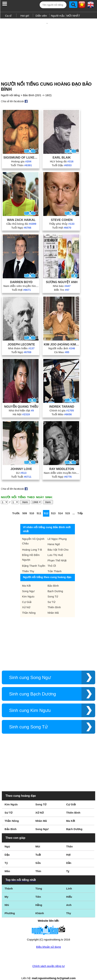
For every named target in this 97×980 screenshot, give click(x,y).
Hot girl (25, 16)
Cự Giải (27, 596)
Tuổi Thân (21, 159)
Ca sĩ (8, 16)
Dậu (7, 848)
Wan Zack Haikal (21, 213)
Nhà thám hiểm (21, 342)
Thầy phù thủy (62, 217)
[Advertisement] (48, 45)
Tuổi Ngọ (21, 221)
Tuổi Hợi (62, 221)
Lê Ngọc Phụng (57, 532)
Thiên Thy (28, 565)
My (6, 890)
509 (25, 507)
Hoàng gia (21, 155)
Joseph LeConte (21, 338)
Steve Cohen (62, 213)
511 (39, 507)
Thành (9, 882)
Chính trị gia (62, 404)
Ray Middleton (62, 462)
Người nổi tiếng (10, 89)
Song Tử (53, 590)
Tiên (38, 890)
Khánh (40, 907)
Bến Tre (62, 283)
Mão (7, 865)
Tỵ (68, 865)
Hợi (68, 848)
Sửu (38, 856)
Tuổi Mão (62, 408)
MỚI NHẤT (73, 16)
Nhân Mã (53, 606)
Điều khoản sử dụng (48, 940)
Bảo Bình (53, 579)
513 (53, 507)
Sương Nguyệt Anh (62, 276)
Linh (69, 882)
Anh (69, 899)
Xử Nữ (26, 601)
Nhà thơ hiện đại (21, 404)
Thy (69, 907)
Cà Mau (62, 346)
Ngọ (7, 840)
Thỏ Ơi (52, 559)
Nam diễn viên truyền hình (21, 280)
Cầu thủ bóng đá (21, 217)
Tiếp (80, 507)
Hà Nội (21, 408)
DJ (21, 466)
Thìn (38, 865)
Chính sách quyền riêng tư (48, 960)
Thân (69, 840)
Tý (6, 856)
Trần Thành (54, 565)
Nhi (7, 899)
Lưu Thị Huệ (55, 549)
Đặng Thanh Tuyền (34, 559)
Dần (69, 856)
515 (68, 507)
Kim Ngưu (28, 590)
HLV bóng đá (62, 155)
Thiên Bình (54, 601)
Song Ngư (28, 585)
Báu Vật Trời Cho (58, 543)
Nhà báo (62, 280)
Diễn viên (41, 16)
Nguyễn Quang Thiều (21, 400)
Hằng (39, 899)
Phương (10, 907)
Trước (16, 507)
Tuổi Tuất (21, 470)
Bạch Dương (55, 585)
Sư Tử (51, 596)
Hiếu (69, 890)
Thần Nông (29, 606)
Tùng (39, 882)
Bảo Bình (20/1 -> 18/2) (37, 89)
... (74, 507)
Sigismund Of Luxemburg (21, 151)
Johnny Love (21, 462)
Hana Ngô (54, 538)
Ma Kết (26, 579)
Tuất (38, 848)
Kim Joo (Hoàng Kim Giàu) (62, 338)
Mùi (38, 840)
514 (60, 507)
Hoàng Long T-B (32, 543)
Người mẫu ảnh (62, 342)
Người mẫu (58, 16)
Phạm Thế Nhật (57, 554)
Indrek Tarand (62, 400)
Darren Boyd (21, 276)
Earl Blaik (62, 151)
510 (32, 507)
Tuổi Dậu (62, 159)
